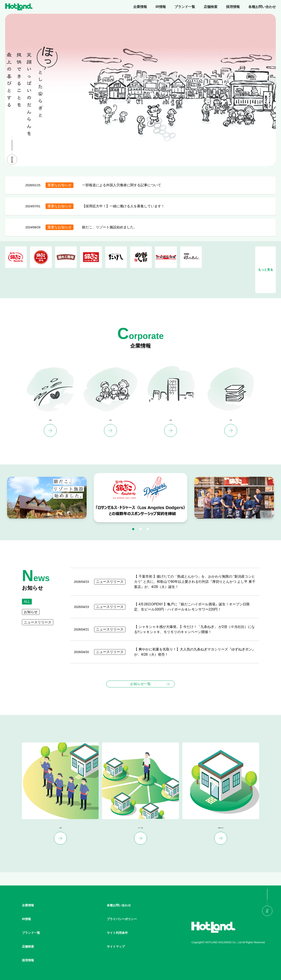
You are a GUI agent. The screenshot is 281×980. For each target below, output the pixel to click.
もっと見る (266, 270)
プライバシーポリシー (122, 919)
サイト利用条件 (117, 933)
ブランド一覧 (185, 7)
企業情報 (140, 7)
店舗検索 (211, 7)
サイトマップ (116, 946)
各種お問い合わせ (262, 7)
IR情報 (161, 7)
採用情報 (233, 7)
